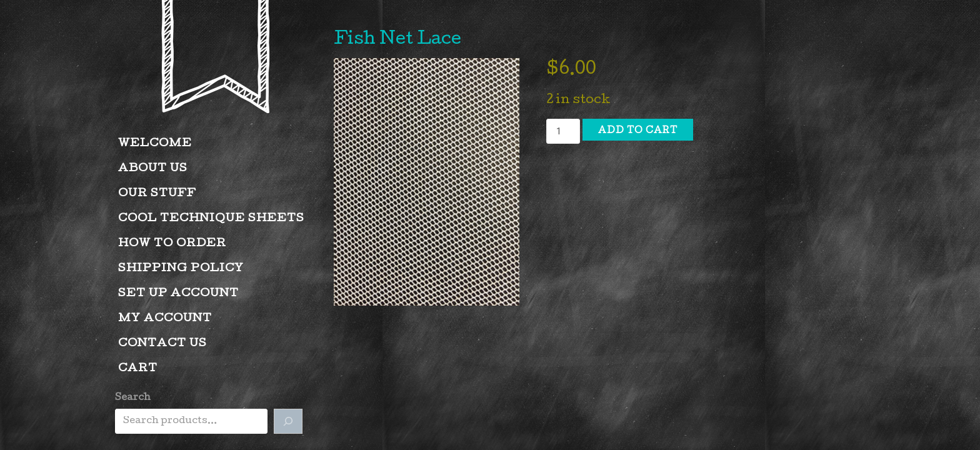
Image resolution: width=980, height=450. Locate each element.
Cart (138, 369)
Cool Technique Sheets (211, 219)
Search (133, 398)
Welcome (155, 144)
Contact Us (162, 344)
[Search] (288, 421)
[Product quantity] (563, 131)
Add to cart (638, 131)
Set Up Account (178, 294)
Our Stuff (157, 194)
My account (165, 319)
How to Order (172, 244)
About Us (153, 169)
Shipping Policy (181, 269)
